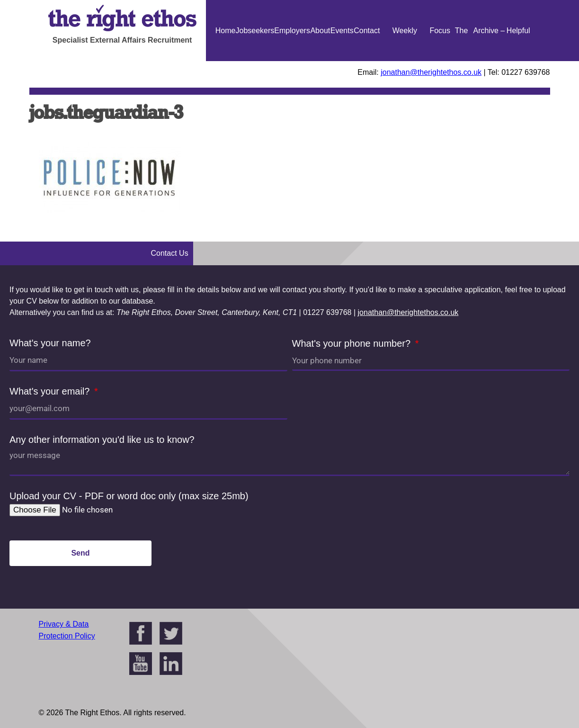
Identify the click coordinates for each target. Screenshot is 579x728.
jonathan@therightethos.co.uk (431, 72)
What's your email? (51, 391)
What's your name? (50, 343)
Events (342, 31)
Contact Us (367, 61)
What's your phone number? (353, 343)
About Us (320, 61)
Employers (292, 31)
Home (226, 31)
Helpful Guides (518, 61)
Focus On (440, 61)
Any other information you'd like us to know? (102, 440)
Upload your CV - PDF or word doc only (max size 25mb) (129, 496)
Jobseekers (255, 31)
